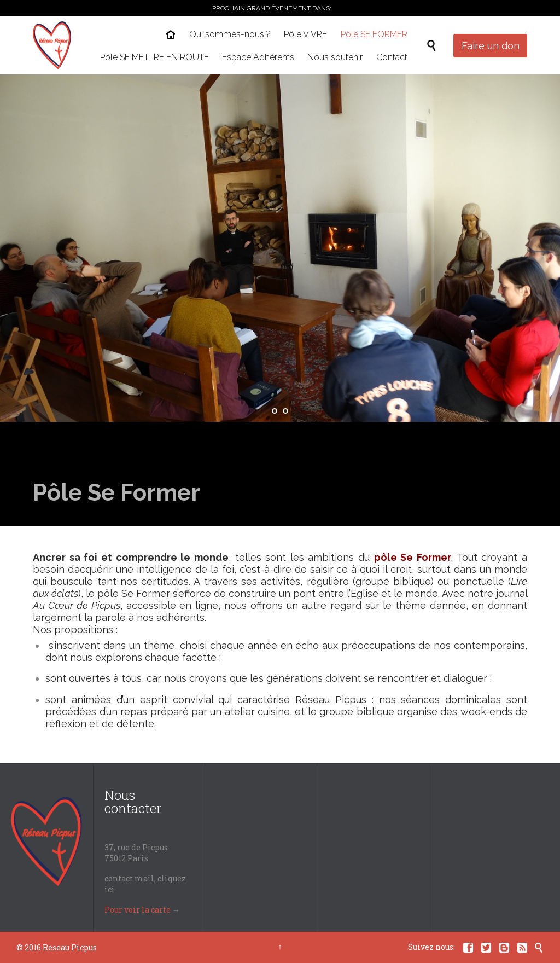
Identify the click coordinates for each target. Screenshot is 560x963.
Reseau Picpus (70, 947)
